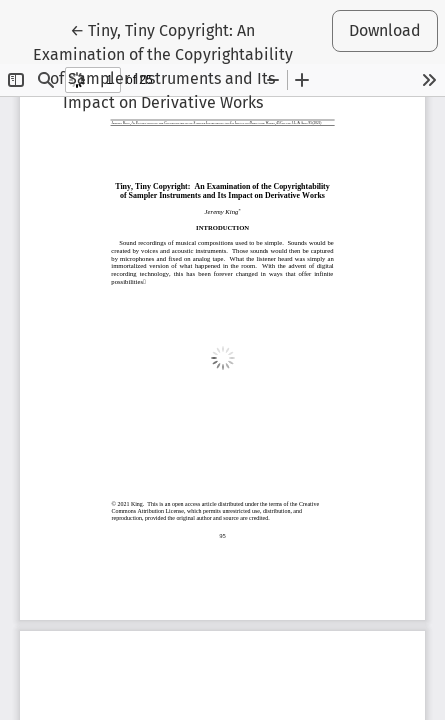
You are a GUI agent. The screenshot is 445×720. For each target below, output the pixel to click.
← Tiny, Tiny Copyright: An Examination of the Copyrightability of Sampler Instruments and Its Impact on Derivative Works (163, 65)
